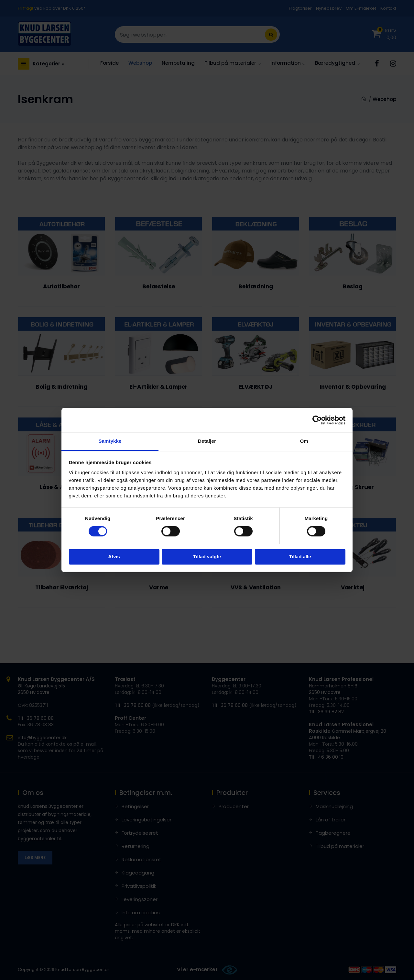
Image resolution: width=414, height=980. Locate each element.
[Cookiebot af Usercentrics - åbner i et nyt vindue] (317, 420)
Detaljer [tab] (207, 441)
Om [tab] (304, 441)
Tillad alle (300, 557)
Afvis (114, 557)
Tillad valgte (207, 557)
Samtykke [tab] (110, 441)
